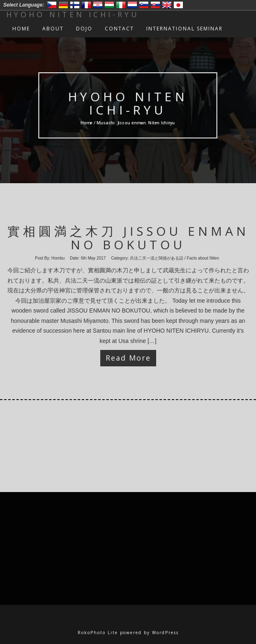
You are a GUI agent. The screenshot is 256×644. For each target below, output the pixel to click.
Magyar (109, 5)
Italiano (121, 5)
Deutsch (63, 5)
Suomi (75, 5)
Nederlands (132, 5)
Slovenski (144, 5)
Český (52, 5)
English (167, 5)
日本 (178, 5)
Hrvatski (98, 5)
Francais (86, 5)
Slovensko (155, 5)
